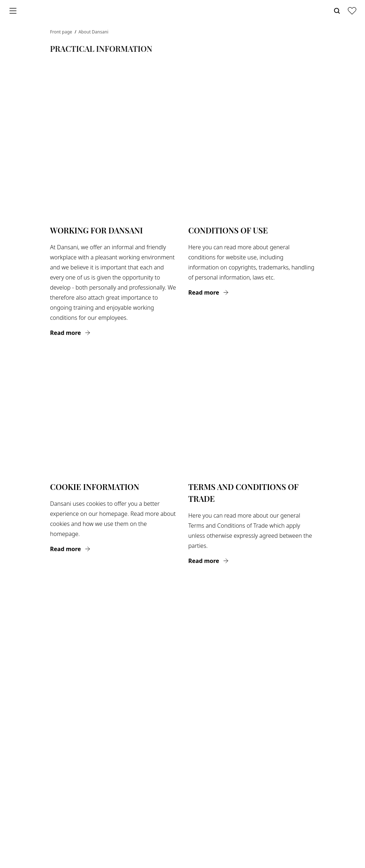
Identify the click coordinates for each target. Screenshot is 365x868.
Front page (62, 32)
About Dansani (93, 32)
